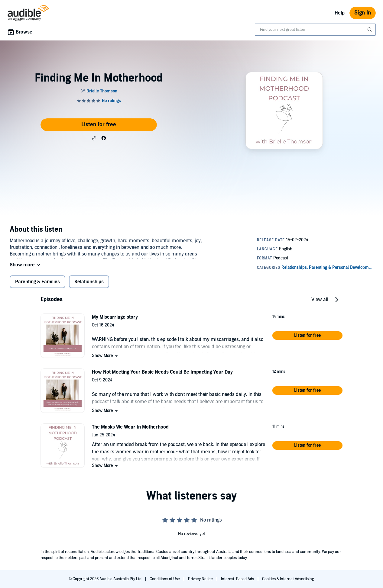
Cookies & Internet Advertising (288, 579)
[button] (94, 138)
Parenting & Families (37, 287)
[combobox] (315, 30)
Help (340, 13)
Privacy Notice (201, 579)
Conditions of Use (165, 579)
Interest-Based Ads (238, 579)
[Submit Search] (370, 30)
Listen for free (99, 125)
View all (320, 304)
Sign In (363, 13)
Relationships (89, 287)
